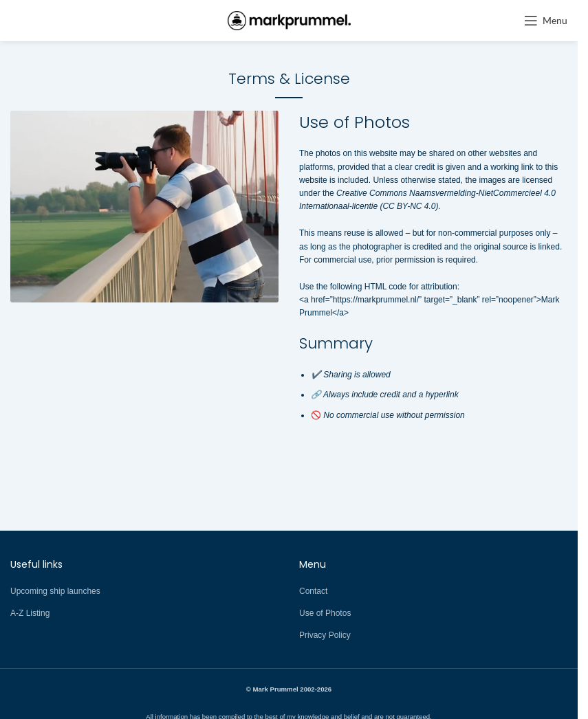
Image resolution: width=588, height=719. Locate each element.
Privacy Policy (325, 635)
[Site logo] (289, 20)
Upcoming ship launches (55, 591)
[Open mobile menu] (546, 21)
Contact (313, 591)
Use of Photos (325, 613)
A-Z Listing (30, 613)
